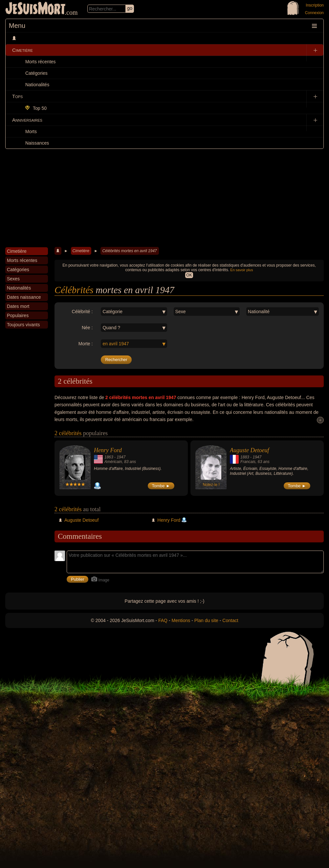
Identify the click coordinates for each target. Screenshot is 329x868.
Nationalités (37, 85)
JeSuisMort (35, 9)
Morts (31, 131)
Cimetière (22, 50)
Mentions (181, 620)
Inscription (315, 5)
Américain (113, 462)
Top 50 (36, 108)
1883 (245, 457)
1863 (109, 457)
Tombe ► (161, 486)
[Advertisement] (164, 198)
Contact (230, 620)
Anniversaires (27, 120)
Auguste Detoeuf (249, 450)
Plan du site (206, 620)
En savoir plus (241, 270)
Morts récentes (41, 62)
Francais (248, 462)
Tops (17, 96)
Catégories (36, 73)
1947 (121, 457)
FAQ (163, 620)
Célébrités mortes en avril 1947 (129, 251)
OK (189, 275)
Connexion (314, 13)
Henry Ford (108, 450)
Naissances (37, 143)
